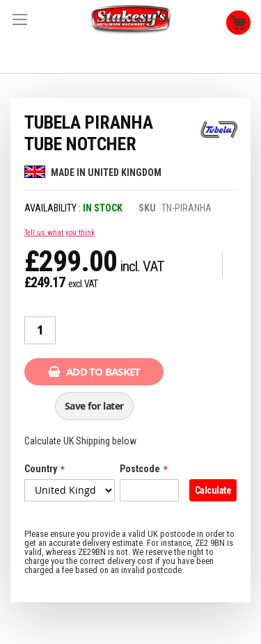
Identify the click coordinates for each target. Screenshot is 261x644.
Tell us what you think (60, 233)
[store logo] (131, 20)
